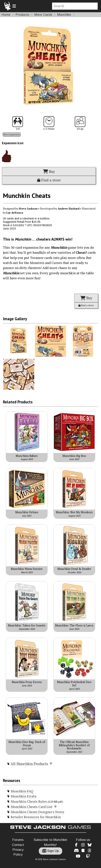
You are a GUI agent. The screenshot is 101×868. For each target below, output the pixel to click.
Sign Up (50, 851)
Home (6, 15)
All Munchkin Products (29, 764)
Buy (49, 172)
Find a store (49, 180)
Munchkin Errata (24, 796)
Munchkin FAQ (22, 791)
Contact (18, 845)
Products (22, 15)
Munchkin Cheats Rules (29, 801)
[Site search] (75, 6)
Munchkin (64, 15)
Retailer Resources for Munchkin (36, 817)
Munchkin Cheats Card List (32, 807)
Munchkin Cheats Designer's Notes (37, 812)
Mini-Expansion (11, 134)
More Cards (43, 15)
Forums (18, 840)
